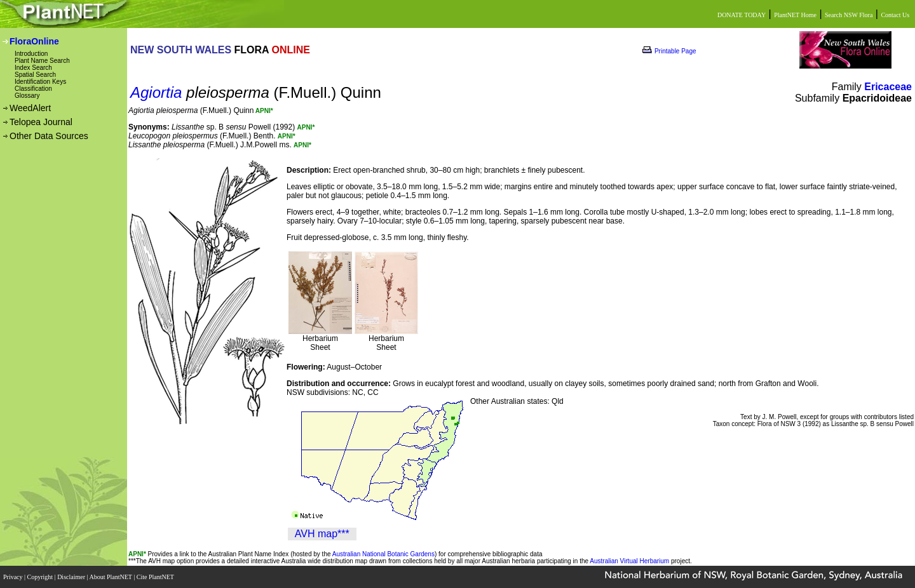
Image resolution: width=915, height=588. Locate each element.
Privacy (14, 577)
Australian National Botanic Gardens (383, 554)
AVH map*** (322, 534)
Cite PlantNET (156, 577)
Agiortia (156, 92)
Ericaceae (888, 87)
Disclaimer (72, 577)
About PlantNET (111, 577)
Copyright (41, 577)
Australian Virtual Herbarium (629, 561)
